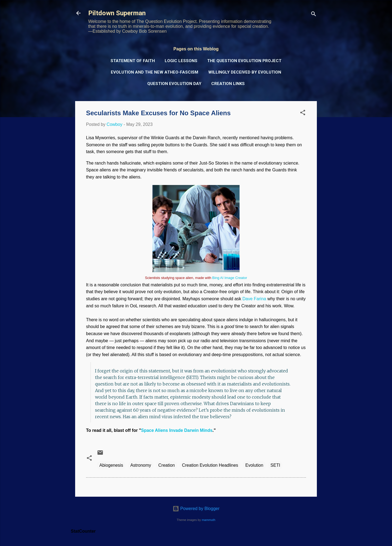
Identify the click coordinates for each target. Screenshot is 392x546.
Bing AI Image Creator (230, 278)
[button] (303, 113)
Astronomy (141, 465)
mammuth (209, 520)
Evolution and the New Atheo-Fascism (154, 72)
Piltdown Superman (117, 13)
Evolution (254, 465)
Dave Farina (254, 299)
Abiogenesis (111, 465)
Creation (167, 465)
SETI (275, 465)
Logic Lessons (181, 61)
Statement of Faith (133, 61)
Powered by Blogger (196, 509)
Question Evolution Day (174, 84)
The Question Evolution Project (244, 61)
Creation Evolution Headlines (210, 465)
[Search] (314, 15)
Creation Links (228, 84)
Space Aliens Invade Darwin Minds (177, 430)
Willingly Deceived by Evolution (245, 72)
